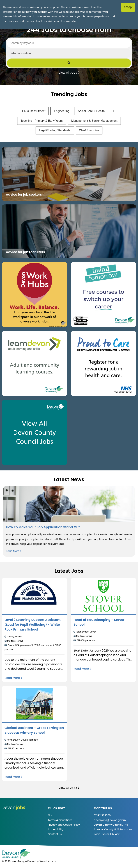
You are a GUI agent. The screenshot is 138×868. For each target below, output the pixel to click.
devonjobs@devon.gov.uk (110, 820)
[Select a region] (69, 53)
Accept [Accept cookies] (128, 7)
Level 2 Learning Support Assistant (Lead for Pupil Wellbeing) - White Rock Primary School (33, 625)
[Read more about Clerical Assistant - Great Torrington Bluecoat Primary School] (13, 777)
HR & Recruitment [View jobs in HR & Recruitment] (34, 111)
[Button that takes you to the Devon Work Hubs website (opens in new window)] (34, 295)
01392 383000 (102, 815)
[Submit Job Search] (69, 63)
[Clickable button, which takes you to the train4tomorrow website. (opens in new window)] (103, 295)
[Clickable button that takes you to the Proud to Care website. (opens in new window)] (103, 363)
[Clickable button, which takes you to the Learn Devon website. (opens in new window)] (34, 363)
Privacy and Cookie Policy (64, 825)
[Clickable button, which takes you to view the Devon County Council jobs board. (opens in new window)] (34, 432)
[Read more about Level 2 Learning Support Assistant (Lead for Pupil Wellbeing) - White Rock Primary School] (13, 678)
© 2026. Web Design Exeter (18, 861)
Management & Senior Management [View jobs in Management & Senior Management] (94, 121)
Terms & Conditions (60, 820)
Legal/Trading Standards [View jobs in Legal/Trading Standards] (55, 130)
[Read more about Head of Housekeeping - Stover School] (82, 669)
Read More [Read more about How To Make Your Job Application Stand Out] (14, 551)
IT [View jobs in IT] (114, 111)
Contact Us (55, 834)
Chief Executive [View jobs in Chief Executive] (89, 130)
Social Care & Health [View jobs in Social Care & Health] (91, 111)
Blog (50, 815)
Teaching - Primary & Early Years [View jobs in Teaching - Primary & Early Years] (42, 121)
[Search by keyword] (69, 43)
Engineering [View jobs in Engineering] (62, 111)
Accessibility (56, 829)
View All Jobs (69, 72)
